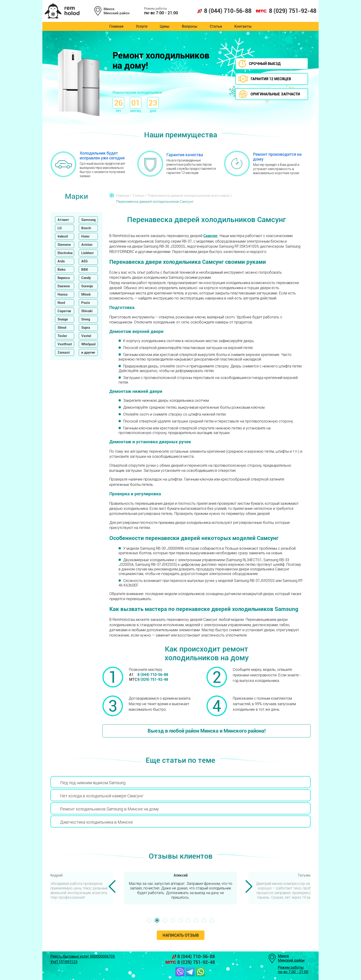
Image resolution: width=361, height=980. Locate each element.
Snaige (63, 319)
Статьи (216, 26)
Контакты (243, 26)
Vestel (86, 336)
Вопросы (190, 26)
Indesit (63, 236)
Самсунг (211, 236)
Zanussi (64, 352)
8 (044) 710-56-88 (224, 11)
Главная (116, 26)
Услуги (142, 26)
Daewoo (64, 286)
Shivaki (87, 311)
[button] (149, 920)
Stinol (62, 328)
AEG (84, 261)
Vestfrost (65, 344)
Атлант (63, 220)
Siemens (64, 245)
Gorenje (87, 286)
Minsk (86, 294)
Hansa (63, 294)
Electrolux (65, 253)
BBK (85, 270)
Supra (86, 328)
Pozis (86, 303)
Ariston (87, 245)
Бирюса (64, 278)
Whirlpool (88, 344)
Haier (85, 236)
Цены (165, 26)
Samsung (88, 220)
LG (60, 228)
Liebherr (87, 253)
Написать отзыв (181, 935)
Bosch (86, 228)
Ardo (61, 261)
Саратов (64, 311)
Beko (61, 270)
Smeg (86, 319)
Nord (61, 303)
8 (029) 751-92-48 (286, 11)
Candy (86, 278)
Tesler (62, 336)
